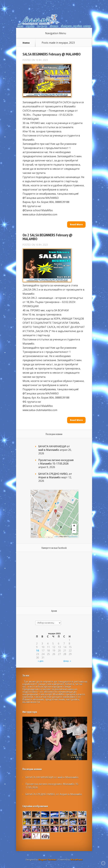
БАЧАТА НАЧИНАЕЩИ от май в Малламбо (54, 448)
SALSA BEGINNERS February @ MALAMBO (52, 54)
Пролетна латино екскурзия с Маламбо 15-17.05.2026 (56, 462)
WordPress (76, 860)
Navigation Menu (56, 33)
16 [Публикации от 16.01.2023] (38, 651)
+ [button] (74, 526)
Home (26, 43)
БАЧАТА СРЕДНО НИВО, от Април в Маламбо (55, 476)
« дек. (41, 661)
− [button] (74, 531)
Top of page (103, 863)
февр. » (67, 661)
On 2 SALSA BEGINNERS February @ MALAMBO (47, 237)
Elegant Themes (47, 860)
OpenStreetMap (73, 537)
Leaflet (56, 537)
